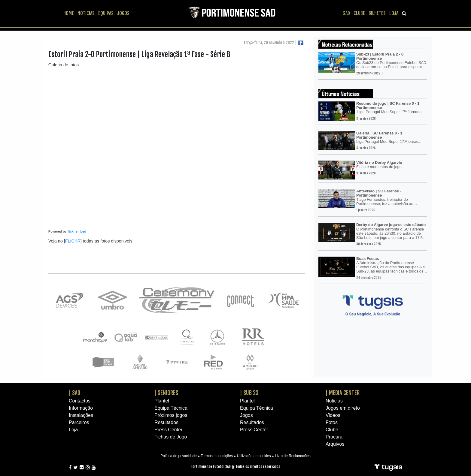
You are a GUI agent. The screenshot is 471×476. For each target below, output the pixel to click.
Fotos (332, 422)
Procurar (335, 437)
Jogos (246, 415)
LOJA (394, 13)
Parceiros (79, 422)
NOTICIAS (86, 13)
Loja (73, 430)
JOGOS (123, 13)
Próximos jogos (171, 415)
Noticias (334, 401)
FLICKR (73, 241)
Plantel (162, 401)
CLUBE (359, 13)
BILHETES (377, 13)
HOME (69, 13)
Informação (81, 408)
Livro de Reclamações (293, 456)
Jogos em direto (343, 408)
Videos (333, 415)
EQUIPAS (106, 13)
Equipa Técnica (171, 408)
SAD (346, 13)
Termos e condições (217, 456)
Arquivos (335, 444)
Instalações (81, 415)
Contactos (80, 401)
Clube (332, 430)
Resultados (166, 422)
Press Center (168, 430)
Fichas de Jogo (171, 437)
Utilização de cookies (254, 456)
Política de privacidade (179, 456)
